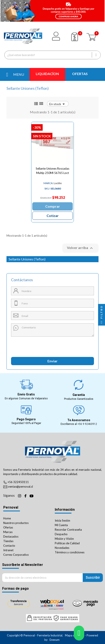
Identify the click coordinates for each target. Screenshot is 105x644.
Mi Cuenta (61, 525)
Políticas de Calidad (67, 543)
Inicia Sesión (62, 520)
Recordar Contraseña (68, 530)
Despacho (61, 534)
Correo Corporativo (16, 555)
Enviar (52, 361)
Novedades (62, 548)
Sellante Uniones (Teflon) (27, 259)
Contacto (9, 546)
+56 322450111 (18, 482)
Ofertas (8, 527)
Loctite (53, 183)
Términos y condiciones (70, 552)
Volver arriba (80, 248)
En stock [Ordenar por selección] (58, 104)
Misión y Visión (64, 539)
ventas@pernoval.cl (20, 487)
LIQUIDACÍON (47, 74)
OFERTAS (80, 74)
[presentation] (31, 345)
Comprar (53, 206)
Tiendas (8, 541)
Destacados (11, 536)
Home (7, 518)
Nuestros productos (16, 523)
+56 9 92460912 (87, 424)
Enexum (55, 640)
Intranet (8, 550)
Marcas (8, 532)
